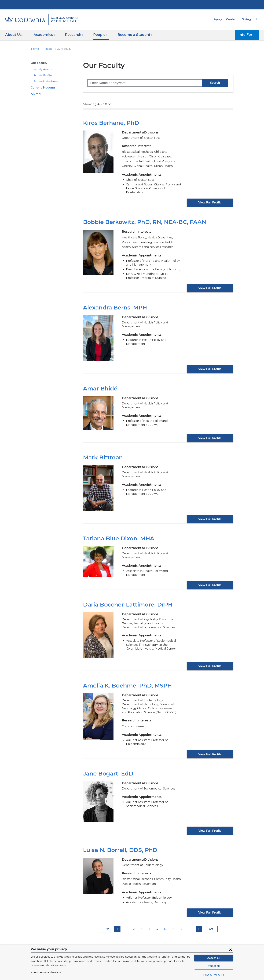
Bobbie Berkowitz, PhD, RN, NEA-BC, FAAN (141, 218)
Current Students (42, 88)
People (46, 49)
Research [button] (72, 35)
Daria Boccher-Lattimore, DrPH (124, 600)
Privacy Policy (214, 975)
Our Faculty (38, 63)
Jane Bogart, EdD (106, 766)
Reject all (214, 966)
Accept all (214, 958)
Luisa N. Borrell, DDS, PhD (118, 842)
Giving (247, 19)
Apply (219, 19)
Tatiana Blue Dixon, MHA (116, 535)
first (105, 921)
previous (117, 921)
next (200, 921)
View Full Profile (210, 199)
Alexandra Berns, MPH (113, 304)
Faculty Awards (42, 69)
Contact (233, 19)
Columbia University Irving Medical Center (132, 4)
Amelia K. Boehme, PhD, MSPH (124, 681)
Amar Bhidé (99, 385)
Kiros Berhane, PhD (109, 123)
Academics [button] (43, 35)
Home (34, 49)
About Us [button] (14, 35)
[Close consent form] (230, 950)
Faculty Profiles (42, 75)
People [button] (97, 35)
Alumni (35, 94)
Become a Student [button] (130, 35)
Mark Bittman (101, 454)
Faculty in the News (45, 82)
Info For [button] (248, 35)
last (211, 921)
